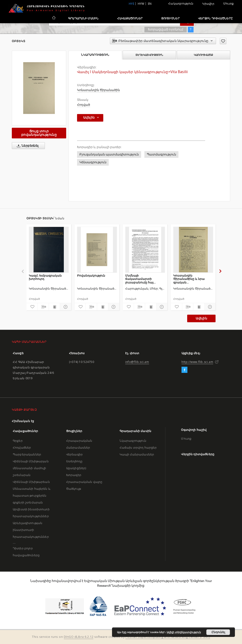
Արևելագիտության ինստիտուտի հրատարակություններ (31, 530)
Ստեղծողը (74, 461)
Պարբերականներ (27, 454)
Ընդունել (218, 632)
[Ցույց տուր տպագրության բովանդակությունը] (54, 307)
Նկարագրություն (133, 441)
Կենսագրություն (93, 162)
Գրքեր (18, 441)
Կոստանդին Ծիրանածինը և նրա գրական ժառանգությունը (189, 279)
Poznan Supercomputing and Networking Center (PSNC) (168, 637)
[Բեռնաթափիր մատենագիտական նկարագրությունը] (43, 307)
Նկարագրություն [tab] (95, 55)
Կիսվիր (208, 4)
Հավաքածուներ (130, 18)
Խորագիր (74, 475)
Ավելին (201, 318)
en (150, 4)
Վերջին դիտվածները (215, 18)
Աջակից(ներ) (76, 468)
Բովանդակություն (91, 276)
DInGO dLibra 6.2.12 (79, 637)
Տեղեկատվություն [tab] (149, 55)
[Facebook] (184, 370)
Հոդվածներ (22, 448)
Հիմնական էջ (23, 421)
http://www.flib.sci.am (197, 362)
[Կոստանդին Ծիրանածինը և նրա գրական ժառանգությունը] (193, 250)
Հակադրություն (181, 3)
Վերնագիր (74, 454)
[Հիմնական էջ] (54, 18)
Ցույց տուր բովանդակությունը (39, 133)
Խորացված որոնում (166, 29)
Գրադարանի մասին (83, 18)
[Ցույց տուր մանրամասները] (65, 307)
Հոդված (84, 105)
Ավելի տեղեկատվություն (184, 632)
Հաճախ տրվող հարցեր (138, 448)
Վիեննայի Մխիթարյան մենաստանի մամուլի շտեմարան (31, 468)
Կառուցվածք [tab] (203, 55)
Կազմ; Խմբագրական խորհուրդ (45, 277)
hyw (141, 4)
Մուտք (229, 3)
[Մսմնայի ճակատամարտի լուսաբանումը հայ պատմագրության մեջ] (145, 250)
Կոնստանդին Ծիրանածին (98, 90)
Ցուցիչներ (170, 18)
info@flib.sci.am (137, 362)
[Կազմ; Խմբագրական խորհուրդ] (49, 250)
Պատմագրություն (161, 154)
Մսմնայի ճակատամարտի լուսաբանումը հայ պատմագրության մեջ (142, 279)
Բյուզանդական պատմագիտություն (109, 154)
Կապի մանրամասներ (137, 454)
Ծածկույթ (74, 489)
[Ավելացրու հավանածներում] (223, 41)
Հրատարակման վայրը (84, 482)
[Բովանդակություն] (97, 250)
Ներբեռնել (27, 146)
